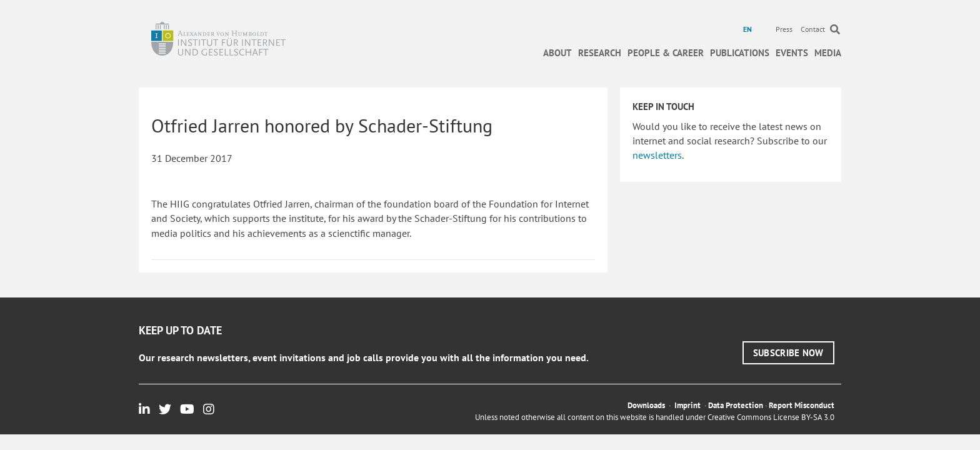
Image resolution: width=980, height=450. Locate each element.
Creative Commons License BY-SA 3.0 (771, 417)
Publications (740, 53)
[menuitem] (749, 29)
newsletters (657, 155)
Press (784, 29)
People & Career (666, 53)
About (557, 53)
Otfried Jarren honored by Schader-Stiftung (322, 125)
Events (792, 53)
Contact (813, 29)
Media (828, 53)
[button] (788, 353)
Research (600, 53)
